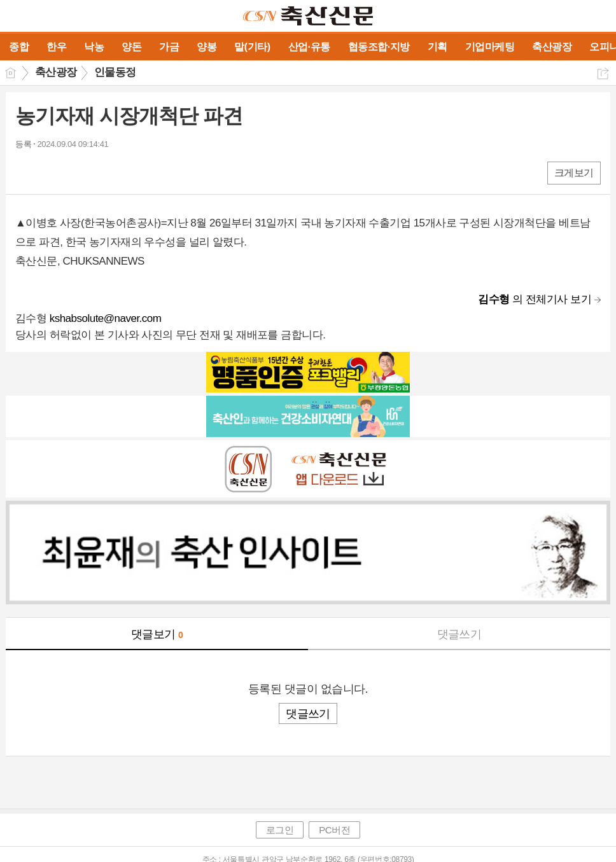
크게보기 (574, 173)
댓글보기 (157, 634)
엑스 (52, 172)
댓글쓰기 (459, 634)
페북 (26, 172)
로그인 (280, 830)
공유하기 (603, 73)
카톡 (77, 172)
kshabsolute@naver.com (106, 318)
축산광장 (56, 72)
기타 (103, 172)
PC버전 (334, 830)
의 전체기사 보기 (535, 299)
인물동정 (115, 72)
